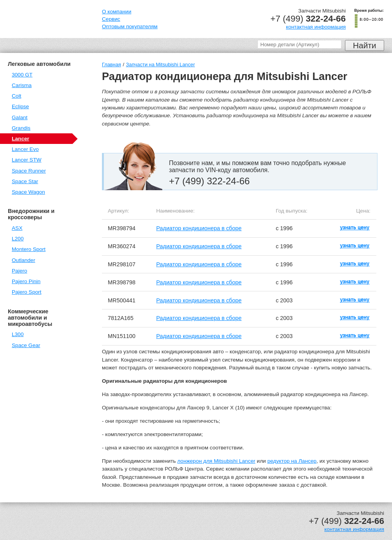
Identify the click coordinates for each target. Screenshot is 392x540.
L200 (18, 239)
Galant (20, 117)
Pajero (19, 271)
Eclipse (20, 106)
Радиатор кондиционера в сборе (199, 228)
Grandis (21, 128)
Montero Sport (29, 249)
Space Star (25, 181)
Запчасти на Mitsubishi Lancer (160, 65)
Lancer (21, 139)
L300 (18, 334)
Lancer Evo (25, 149)
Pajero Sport (27, 292)
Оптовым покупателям (130, 26)
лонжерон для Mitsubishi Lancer (216, 461)
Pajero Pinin (26, 281)
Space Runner (29, 171)
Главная (112, 65)
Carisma (22, 85)
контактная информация (316, 27)
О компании (117, 12)
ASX (17, 228)
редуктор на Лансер (292, 461)
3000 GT (22, 75)
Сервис (111, 19)
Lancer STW (27, 160)
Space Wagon (28, 192)
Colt (16, 96)
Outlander (24, 260)
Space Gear (26, 345)
